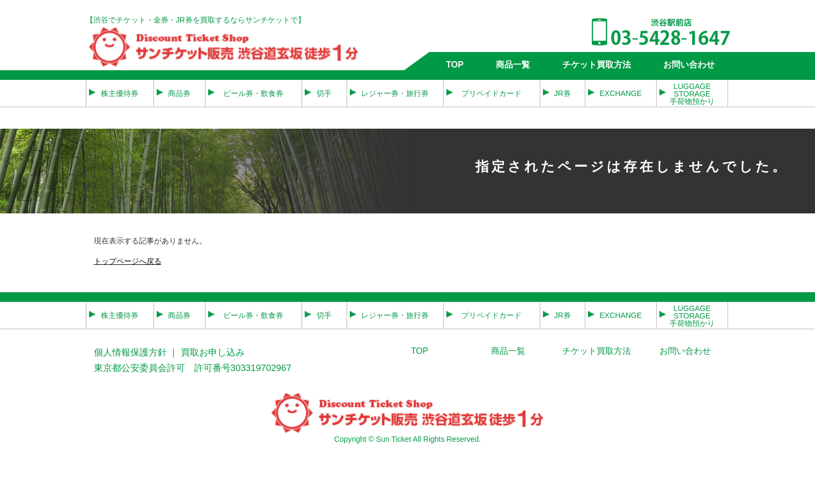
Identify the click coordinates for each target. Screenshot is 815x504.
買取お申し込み (213, 353)
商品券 (179, 93)
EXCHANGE (621, 93)
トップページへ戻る (128, 261)
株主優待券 (120, 93)
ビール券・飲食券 (253, 93)
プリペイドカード (491, 93)
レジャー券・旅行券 (395, 93)
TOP (455, 65)
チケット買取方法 (597, 65)
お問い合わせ (689, 65)
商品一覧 (513, 65)
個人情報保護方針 (130, 353)
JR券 (563, 93)
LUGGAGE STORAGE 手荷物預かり (692, 93)
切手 (324, 93)
